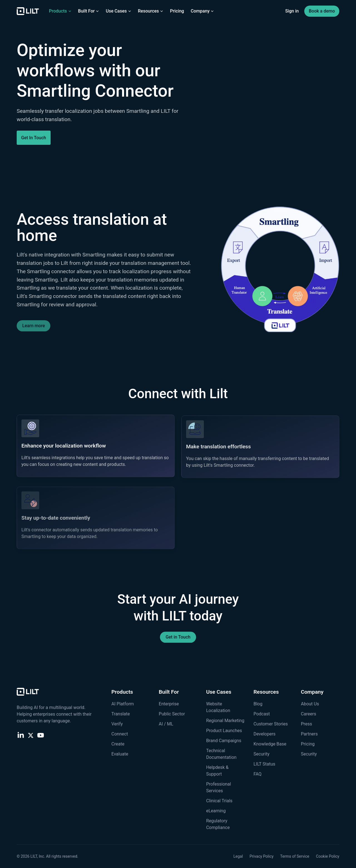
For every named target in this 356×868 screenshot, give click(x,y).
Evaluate (120, 754)
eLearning (216, 811)
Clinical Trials (219, 801)
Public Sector (172, 714)
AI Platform (123, 704)
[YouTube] (41, 735)
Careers (309, 714)
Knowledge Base (270, 744)
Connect (120, 734)
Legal (238, 856)
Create (118, 744)
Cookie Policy (328, 856)
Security (261, 754)
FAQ (257, 774)
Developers (264, 734)
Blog (258, 704)
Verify (117, 724)
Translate (121, 714)
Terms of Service (295, 856)
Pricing (177, 11)
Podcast (262, 714)
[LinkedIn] (21, 735)
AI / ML (166, 724)
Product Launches (224, 731)
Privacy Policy (261, 856)
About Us (310, 704)
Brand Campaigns (224, 741)
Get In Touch (34, 138)
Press (306, 724)
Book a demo (322, 11)
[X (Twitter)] (31, 735)
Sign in (292, 11)
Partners (309, 734)
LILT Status (264, 764)
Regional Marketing (225, 721)
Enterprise (169, 704)
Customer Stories (270, 724)
